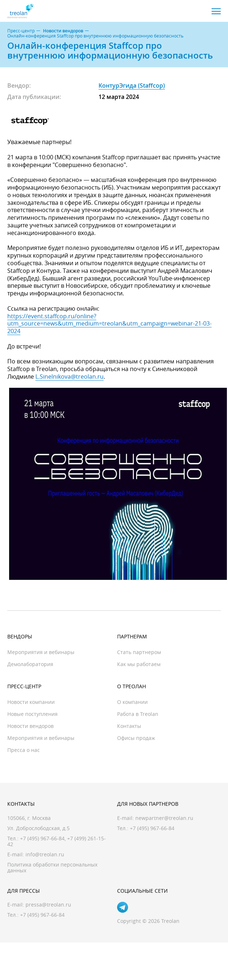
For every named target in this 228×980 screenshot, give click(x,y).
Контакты (129, 726)
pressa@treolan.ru (48, 905)
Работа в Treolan (138, 714)
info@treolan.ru (45, 854)
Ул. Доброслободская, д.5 (38, 828)
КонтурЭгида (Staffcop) (132, 85)
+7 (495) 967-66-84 (42, 838)
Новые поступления (32, 714)
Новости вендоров (63, 31)
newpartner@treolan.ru (164, 818)
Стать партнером (139, 652)
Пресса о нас (24, 750)
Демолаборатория (30, 664)
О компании (132, 702)
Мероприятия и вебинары (41, 652)
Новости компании (31, 702)
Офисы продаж (136, 738)
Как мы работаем (139, 664)
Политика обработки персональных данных (52, 867)
